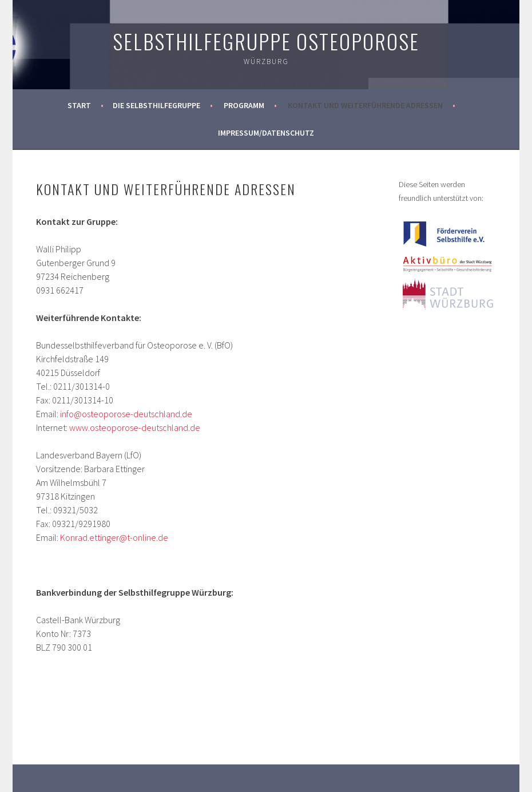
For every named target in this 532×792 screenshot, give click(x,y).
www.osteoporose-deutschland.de (135, 427)
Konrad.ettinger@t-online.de (114, 537)
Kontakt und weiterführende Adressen (365, 105)
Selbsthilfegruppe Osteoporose (266, 41)
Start (79, 105)
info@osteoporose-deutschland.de (126, 414)
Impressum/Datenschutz (266, 133)
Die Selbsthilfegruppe (156, 105)
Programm (244, 105)
